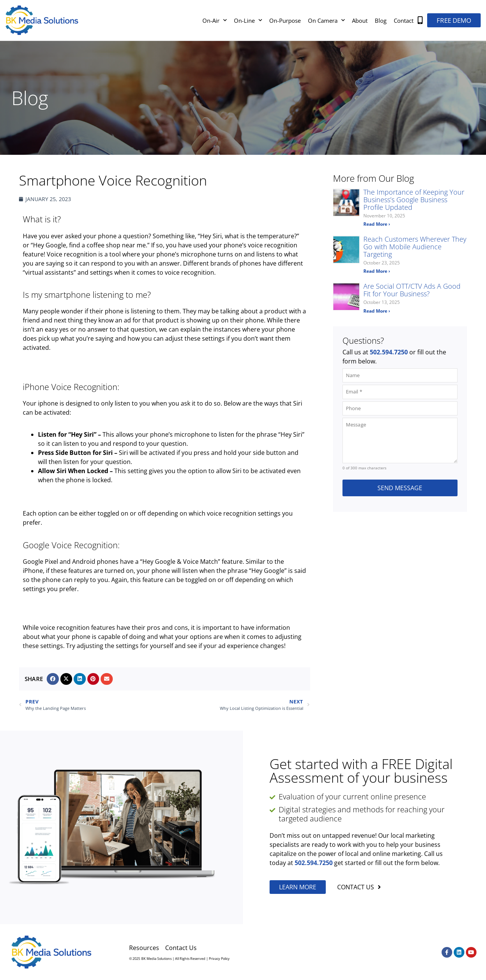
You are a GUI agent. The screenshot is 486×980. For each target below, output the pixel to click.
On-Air (215, 20)
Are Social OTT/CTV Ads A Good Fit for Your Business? (412, 290)
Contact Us (181, 948)
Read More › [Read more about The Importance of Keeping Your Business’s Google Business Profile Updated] (377, 224)
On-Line (248, 20)
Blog (381, 20)
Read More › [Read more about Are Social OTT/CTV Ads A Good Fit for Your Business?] (377, 311)
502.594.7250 (389, 352)
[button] (53, 679)
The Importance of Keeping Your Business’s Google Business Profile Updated (414, 200)
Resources (144, 948)
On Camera (326, 20)
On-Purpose (285, 20)
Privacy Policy (219, 959)
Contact (404, 20)
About (360, 20)
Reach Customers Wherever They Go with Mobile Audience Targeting (415, 247)
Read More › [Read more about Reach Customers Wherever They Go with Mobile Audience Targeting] (377, 271)
